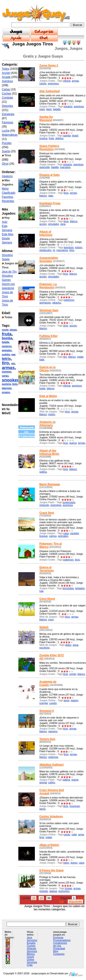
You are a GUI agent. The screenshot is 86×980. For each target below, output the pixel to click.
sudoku (6, 355)
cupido (53, 703)
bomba (7, 338)
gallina (43, 472)
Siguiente (76, 901)
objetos (59, 138)
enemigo (7, 372)
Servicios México (32, 952)
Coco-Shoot (47, 599)
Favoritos (7, 197)
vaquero (53, 731)
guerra (73, 443)
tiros (66, 193)
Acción (6, 73)
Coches (7, 94)
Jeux (29, 937)
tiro (5, 363)
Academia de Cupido (48, 683)
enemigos (53, 83)
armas (8, 368)
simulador (54, 224)
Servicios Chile (32, 963)
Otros (5, 164)
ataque (53, 891)
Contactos (59, 954)
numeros (7, 346)
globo (68, 645)
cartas (5, 376)
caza (66, 533)
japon (43, 809)
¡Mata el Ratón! (49, 845)
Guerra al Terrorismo (47, 569)
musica (43, 138)
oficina (67, 81)
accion (43, 224)
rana (63, 224)
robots (43, 83)
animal (43, 782)
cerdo (67, 834)
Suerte (6, 151)
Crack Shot (47, 513)
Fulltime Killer (49, 336)
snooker (10, 380)
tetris (6, 359)
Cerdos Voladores (51, 817)
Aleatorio (7, 176)
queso (74, 863)
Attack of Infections (46, 233)
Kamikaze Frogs (50, 203)
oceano (6, 392)
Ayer (5, 222)
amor (67, 700)
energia (44, 703)
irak (42, 591)
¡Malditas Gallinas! (52, 765)
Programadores (62, 940)
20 (41, 898)
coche (5, 330)
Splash (44, 627)
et (54, 250)
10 (34, 898)
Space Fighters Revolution (49, 148)
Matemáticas (10, 135)
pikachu (57, 303)
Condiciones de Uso (60, 944)
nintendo (44, 505)
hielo (15, 384)
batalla (6, 342)
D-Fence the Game (51, 870)
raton (66, 863)
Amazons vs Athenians (47, 424)
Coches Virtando (32, 947)
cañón (52, 782)
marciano (65, 167)
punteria (6, 384)
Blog (56, 951)
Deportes (7, 106)
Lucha (6, 131)
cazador (75, 533)
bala (42, 359)
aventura (79, 106)
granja (75, 780)
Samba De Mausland (46, 119)
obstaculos (46, 250)
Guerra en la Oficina (47, 369)
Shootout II (47, 711)
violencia (53, 757)
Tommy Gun (47, 739)
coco (51, 619)
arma (81, 834)
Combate (7, 98)
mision (79, 247)
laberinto (7, 388)
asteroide (45, 167)
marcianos (62, 250)
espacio (68, 106)
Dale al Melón (48, 396)
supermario (69, 502)
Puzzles (7, 143)
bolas (42, 388)
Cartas (6, 89)
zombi (73, 674)
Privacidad (59, 948)
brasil (75, 135)
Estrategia (8, 114)
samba (67, 135)
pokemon (69, 300)
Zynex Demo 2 (49, 66)
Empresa (58, 937)
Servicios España (32, 941)
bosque (44, 536)
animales (7, 350)
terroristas (68, 588)
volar (74, 834)
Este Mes (8, 234)
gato (51, 196)
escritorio (45, 648)
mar (13, 355)
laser (49, 109)
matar (80, 357)
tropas (69, 888)
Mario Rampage (50, 484)
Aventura (7, 81)
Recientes (8, 201)
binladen (80, 588)
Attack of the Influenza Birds (49, 452)
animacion (45, 303)
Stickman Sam (49, 310)
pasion (75, 700)
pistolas (44, 891)
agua (75, 645)
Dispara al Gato (50, 175)
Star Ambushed (50, 91)
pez (13, 363)
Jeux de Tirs (9, 272)
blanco (43, 196)
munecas (75, 806)
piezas (13, 330)
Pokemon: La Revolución (48, 286)
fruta (7, 334)
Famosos (7, 122)
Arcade (6, 77)
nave (42, 109)
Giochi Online (31, 958)
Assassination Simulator (49, 259)
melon (52, 414)
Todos (6, 69)
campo (53, 536)
